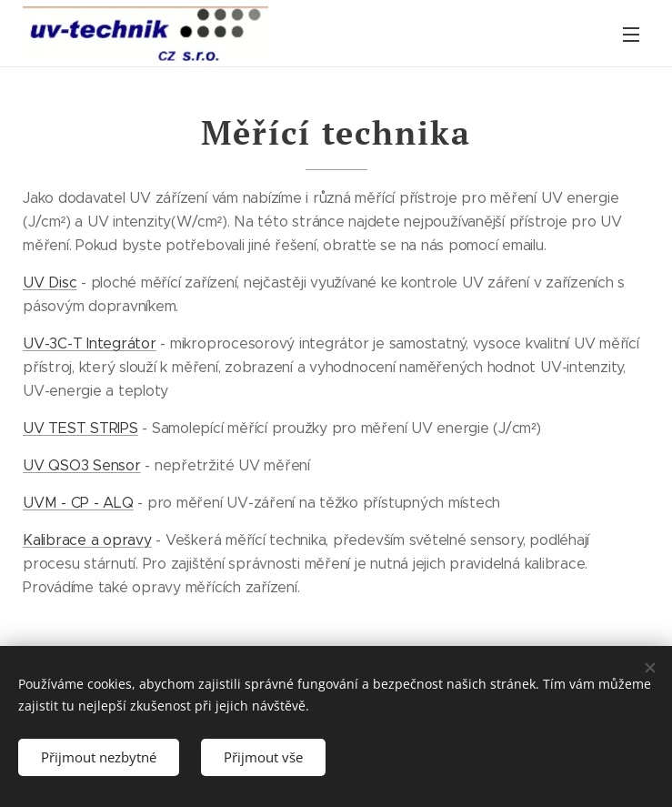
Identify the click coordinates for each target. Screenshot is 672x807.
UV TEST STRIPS (80, 428)
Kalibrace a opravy (87, 540)
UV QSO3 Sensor (82, 465)
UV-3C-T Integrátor (90, 343)
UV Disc (50, 282)
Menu (631, 35)
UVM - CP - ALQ (78, 503)
